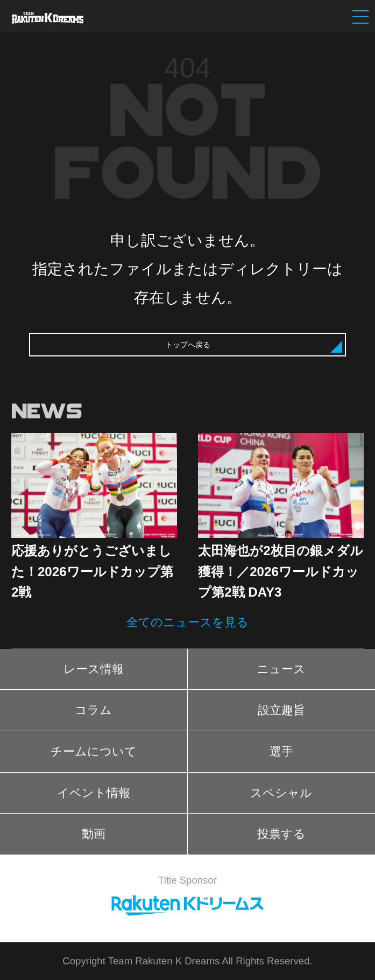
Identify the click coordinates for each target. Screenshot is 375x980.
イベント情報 (94, 793)
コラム (93, 710)
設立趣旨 (281, 710)
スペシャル (281, 793)
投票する (281, 834)
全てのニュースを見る (187, 622)
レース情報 (94, 669)
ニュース (281, 669)
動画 (94, 834)
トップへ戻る (188, 345)
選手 (281, 751)
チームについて (94, 751)
